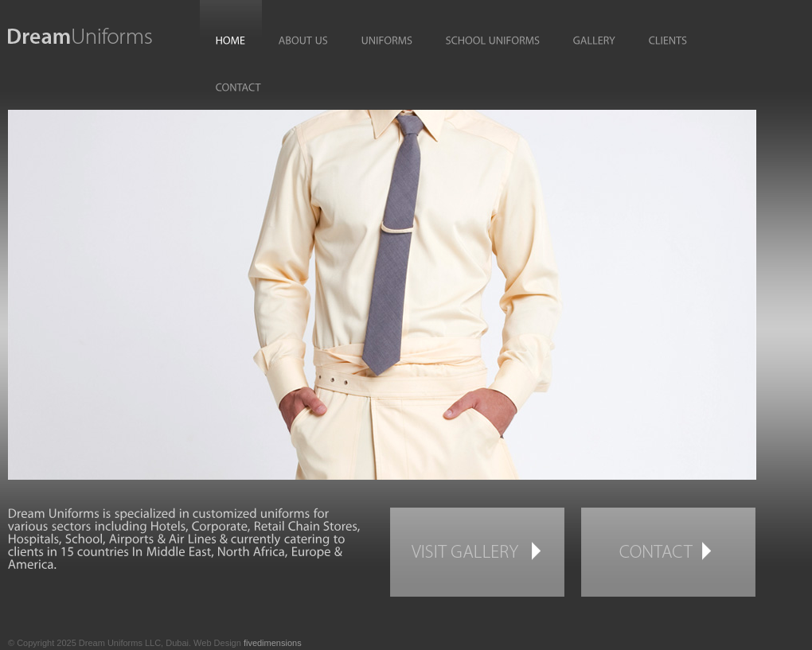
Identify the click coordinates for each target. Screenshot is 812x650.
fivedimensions (273, 643)
